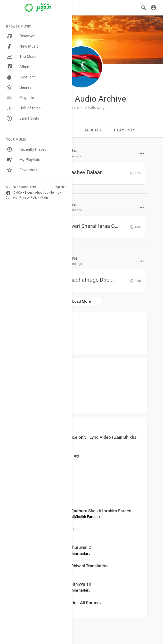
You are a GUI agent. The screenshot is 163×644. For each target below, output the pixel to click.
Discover (20, 36)
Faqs (45, 198)
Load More (81, 301)
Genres (19, 87)
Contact (11, 198)
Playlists (20, 98)
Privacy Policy (29, 198)
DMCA (18, 193)
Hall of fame (23, 108)
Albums (19, 67)
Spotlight (21, 77)
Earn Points (23, 118)
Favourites (22, 170)
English (59, 187)
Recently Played (26, 149)
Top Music (22, 57)
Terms (55, 193)
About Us (42, 193)
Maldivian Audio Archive (82, 99)
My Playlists (23, 160)
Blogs (29, 193)
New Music (22, 46)
